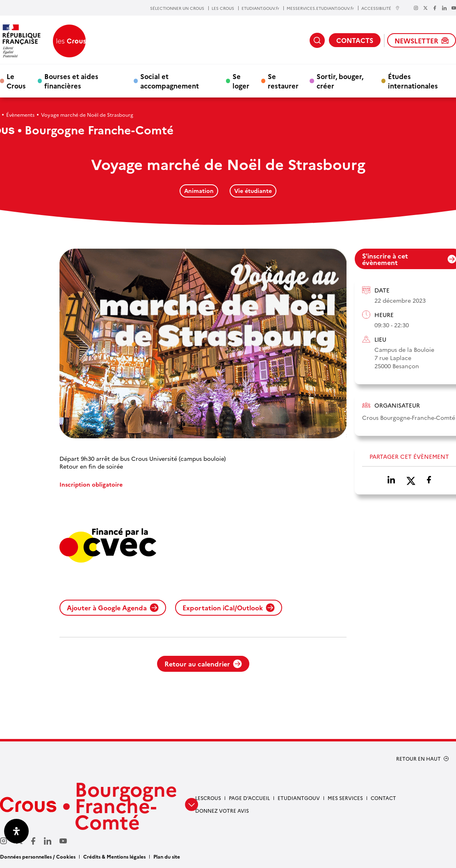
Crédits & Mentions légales (114, 856)
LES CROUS (223, 8)
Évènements (20, 114)
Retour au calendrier (203, 664)
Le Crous (16, 81)
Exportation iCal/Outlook (229, 607)
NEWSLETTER (422, 41)
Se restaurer (283, 81)
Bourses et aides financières (71, 81)
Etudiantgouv (299, 798)
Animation (199, 190)
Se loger (241, 81)
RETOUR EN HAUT (418, 759)
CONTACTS (355, 40)
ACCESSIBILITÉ (381, 8)
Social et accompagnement (170, 81)
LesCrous (208, 798)
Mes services (345, 798)
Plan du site (167, 856)
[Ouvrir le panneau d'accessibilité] (16, 831)
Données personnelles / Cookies (38, 856)
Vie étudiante (253, 190)
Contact (383, 798)
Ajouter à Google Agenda (113, 607)
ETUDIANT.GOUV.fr (260, 8)
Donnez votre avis (222, 810)
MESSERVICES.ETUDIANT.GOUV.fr (320, 8)
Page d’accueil (249, 798)
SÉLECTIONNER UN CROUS (177, 8)
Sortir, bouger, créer (340, 81)
